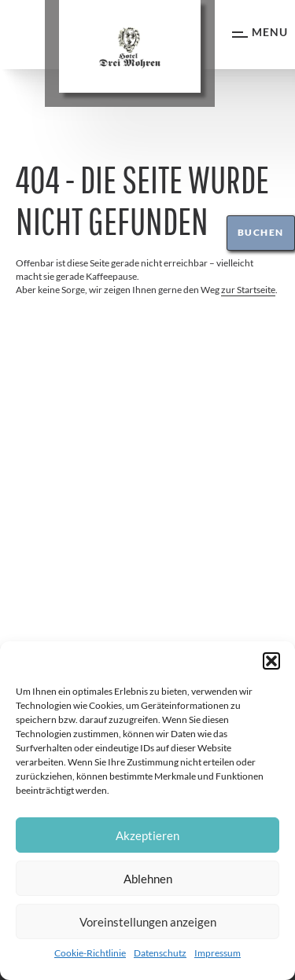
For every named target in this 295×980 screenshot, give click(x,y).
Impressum (218, 953)
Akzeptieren (147, 835)
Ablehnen (148, 879)
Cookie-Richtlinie (90, 953)
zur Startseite (248, 290)
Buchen (261, 232)
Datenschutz (160, 953)
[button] (271, 661)
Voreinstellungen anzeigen (148, 922)
